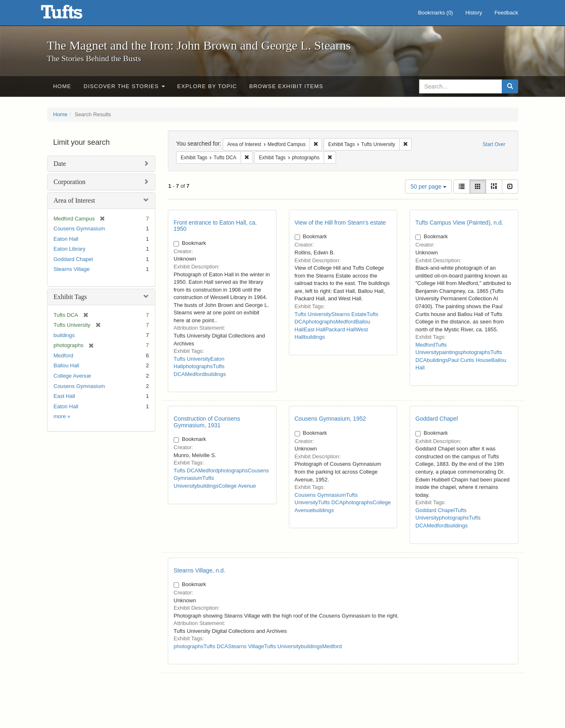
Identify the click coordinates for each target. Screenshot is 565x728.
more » (62, 416)
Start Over (494, 144)
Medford (64, 356)
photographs (198, 366)
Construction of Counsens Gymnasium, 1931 (207, 422)
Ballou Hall (67, 365)
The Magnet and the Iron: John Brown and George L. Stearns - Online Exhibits (72, 14)
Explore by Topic (207, 86)
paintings (450, 352)
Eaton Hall (66, 239)
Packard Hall (341, 329)
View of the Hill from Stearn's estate (340, 223)
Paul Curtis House (470, 360)
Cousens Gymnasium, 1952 (330, 419)
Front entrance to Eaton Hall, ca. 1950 (215, 226)
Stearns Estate (349, 314)
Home (62, 86)
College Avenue (73, 376)
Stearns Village (72, 269)
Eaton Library (70, 249)
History (474, 13)
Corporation (70, 182)
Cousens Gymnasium (79, 229)
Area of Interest (74, 200)
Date (60, 164)
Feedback (506, 13)
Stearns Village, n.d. (199, 570)
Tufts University (192, 359)
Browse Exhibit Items (286, 86)
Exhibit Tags (70, 297)
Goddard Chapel (73, 259)
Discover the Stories (124, 86)
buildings (64, 335)
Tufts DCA (186, 471)
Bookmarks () (435, 13)
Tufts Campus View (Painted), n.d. (459, 223)
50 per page (428, 187)
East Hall (64, 396)
